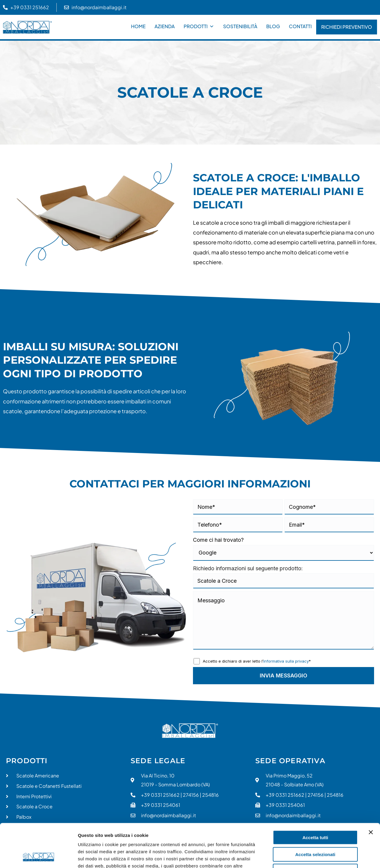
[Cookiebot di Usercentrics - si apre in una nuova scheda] (38, 856)
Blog (273, 26)
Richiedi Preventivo (347, 27)
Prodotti (199, 26)
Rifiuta (315, 830)
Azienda (165, 26)
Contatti (300, 26)
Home (138, 26)
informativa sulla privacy (286, 661)
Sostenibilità (240, 26)
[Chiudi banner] (371, 791)
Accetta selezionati (315, 814)
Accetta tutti (315, 797)
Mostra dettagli (312, 856)
